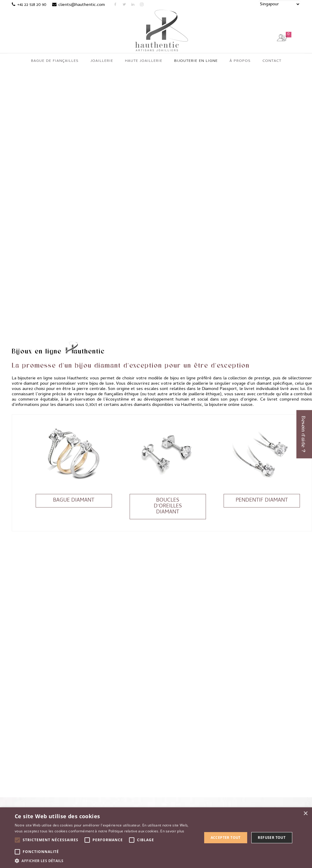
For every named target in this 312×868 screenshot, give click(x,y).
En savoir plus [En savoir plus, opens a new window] (172, 831)
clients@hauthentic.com (82, 5)
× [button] (305, 814)
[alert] (156, 838)
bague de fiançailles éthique (112, 375)
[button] (106, 861)
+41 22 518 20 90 (32, 5)
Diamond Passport (219, 370)
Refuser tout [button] (272, 838)
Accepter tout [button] (226, 838)
